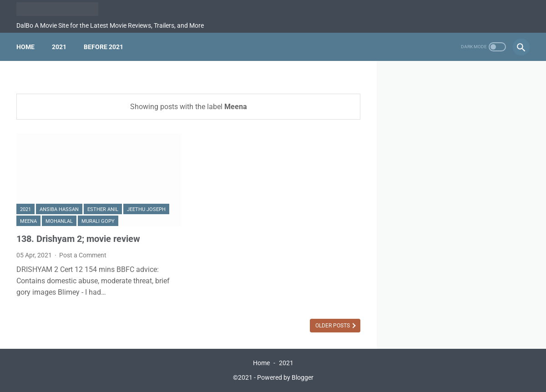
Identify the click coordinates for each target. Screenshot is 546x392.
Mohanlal (59, 221)
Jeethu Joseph (146, 209)
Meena (28, 221)
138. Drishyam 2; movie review (78, 239)
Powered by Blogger (285, 377)
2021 (59, 47)
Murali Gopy (98, 221)
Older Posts (333, 326)
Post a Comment (83, 255)
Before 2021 (104, 47)
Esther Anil (103, 209)
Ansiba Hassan (59, 209)
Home (25, 47)
